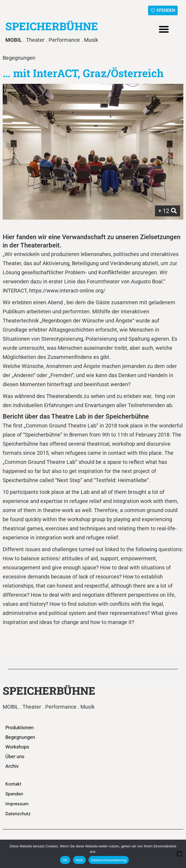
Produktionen (20, 728)
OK (65, 860)
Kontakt (13, 784)
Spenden (14, 794)
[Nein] (179, 854)
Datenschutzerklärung (109, 860)
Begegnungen (20, 737)
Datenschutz (18, 814)
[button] (164, 29)
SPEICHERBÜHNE (52, 26)
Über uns (15, 756)
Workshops (17, 747)
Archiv (12, 766)
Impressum (17, 804)
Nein (79, 860)
